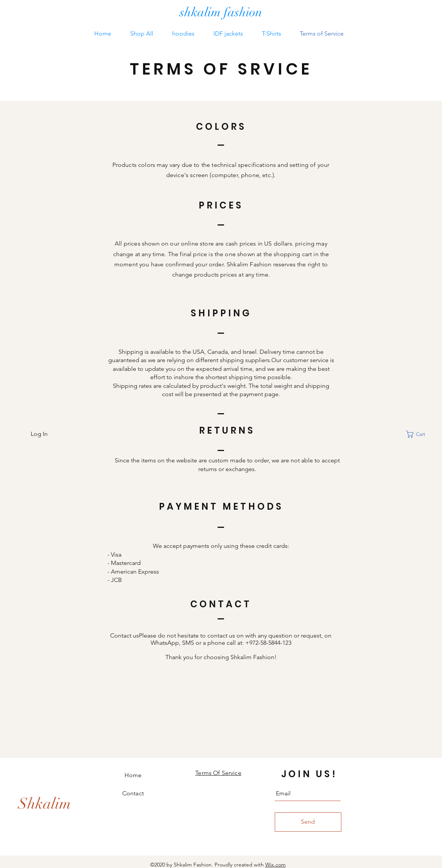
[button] (420, 434)
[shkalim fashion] (221, 13)
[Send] (308, 822)
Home (133, 775)
